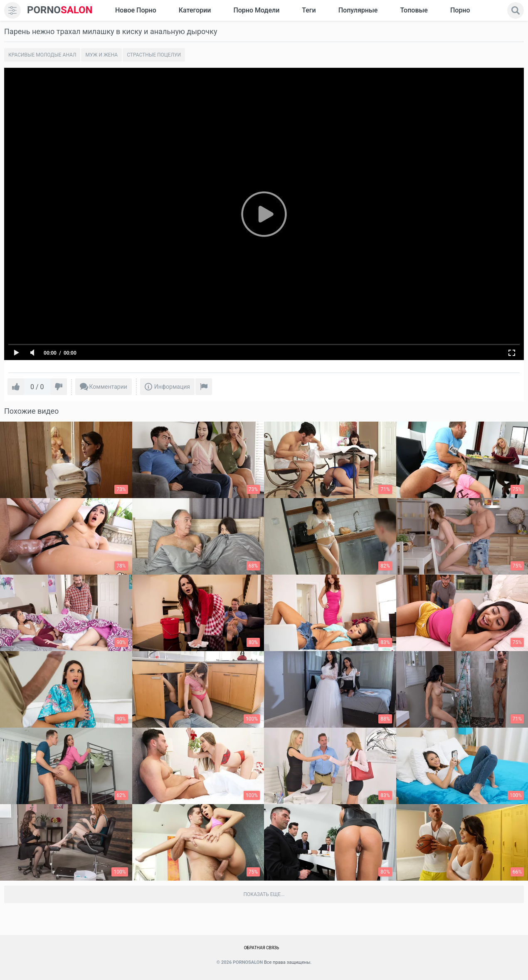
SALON (60, 10)
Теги (309, 10)
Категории (195, 10)
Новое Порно (136, 10)
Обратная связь (262, 948)
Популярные (358, 10)
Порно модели (256, 10)
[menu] (12, 10)
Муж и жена (101, 55)
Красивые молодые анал (42, 55)
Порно (460, 10)
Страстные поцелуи (154, 55)
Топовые (414, 10)
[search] (516, 10)
